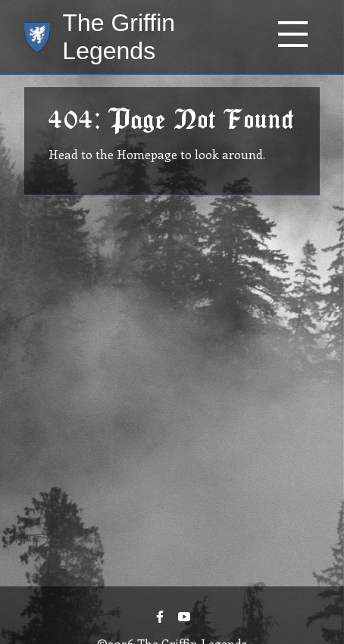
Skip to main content (58, 0)
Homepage (147, 154)
